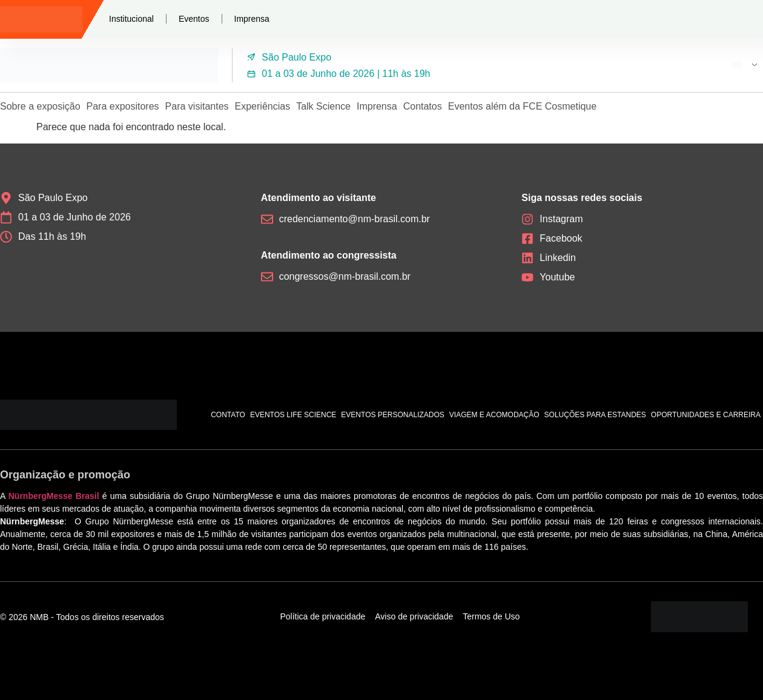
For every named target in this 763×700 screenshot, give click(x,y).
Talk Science (323, 106)
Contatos (423, 106)
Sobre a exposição (40, 106)
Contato (228, 415)
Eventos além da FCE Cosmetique (522, 106)
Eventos (194, 19)
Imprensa (252, 19)
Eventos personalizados (393, 415)
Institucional (131, 19)
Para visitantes (197, 106)
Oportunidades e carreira (706, 415)
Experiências (263, 106)
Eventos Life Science (293, 415)
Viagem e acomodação (494, 415)
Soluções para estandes (595, 415)
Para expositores (123, 106)
